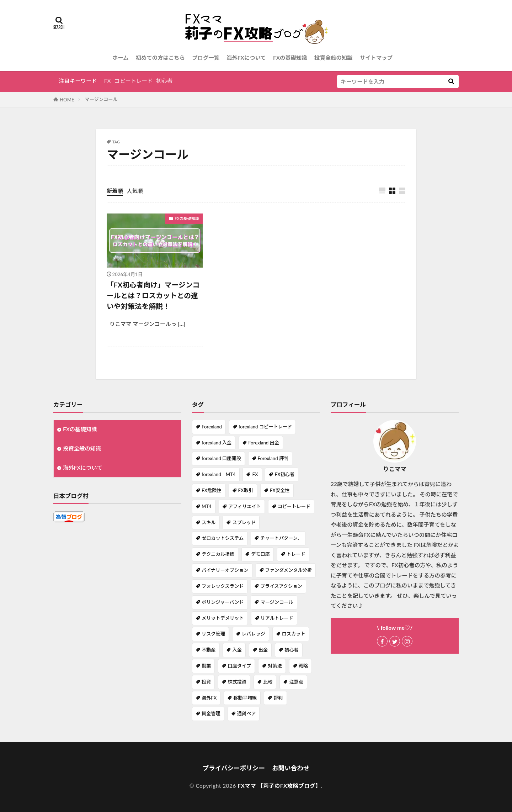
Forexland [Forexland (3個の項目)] (212, 427)
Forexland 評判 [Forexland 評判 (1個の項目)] (273, 458)
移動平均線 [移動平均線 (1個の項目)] (245, 698)
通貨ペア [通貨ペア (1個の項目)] (247, 713)
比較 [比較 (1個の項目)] (268, 682)
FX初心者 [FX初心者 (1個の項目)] (284, 474)
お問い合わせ (291, 768)
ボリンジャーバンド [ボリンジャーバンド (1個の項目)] (223, 602)
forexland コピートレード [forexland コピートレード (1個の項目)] (265, 427)
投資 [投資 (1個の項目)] (206, 682)
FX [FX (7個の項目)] (255, 474)
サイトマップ (376, 58)
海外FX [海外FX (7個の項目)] (209, 698)
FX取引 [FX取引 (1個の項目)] (246, 490)
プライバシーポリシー (234, 768)
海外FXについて (246, 58)
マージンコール (101, 99)
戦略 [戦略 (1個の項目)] (303, 666)
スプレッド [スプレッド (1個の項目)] (244, 522)
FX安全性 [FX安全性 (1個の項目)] (280, 490)
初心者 (164, 81)
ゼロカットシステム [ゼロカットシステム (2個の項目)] (223, 538)
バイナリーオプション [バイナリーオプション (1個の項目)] (225, 570)
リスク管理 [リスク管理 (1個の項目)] (213, 634)
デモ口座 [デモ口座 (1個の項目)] (260, 554)
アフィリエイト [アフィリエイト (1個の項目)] (245, 506)
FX (108, 81)
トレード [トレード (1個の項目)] (296, 554)
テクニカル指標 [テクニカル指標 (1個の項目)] (218, 554)
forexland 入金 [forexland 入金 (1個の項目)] (217, 443)
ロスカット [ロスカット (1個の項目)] (294, 634)
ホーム (121, 58)
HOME (67, 100)
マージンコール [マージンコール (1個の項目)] (277, 602)
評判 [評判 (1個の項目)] (278, 698)
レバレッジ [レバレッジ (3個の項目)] (254, 634)
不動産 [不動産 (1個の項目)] (209, 650)
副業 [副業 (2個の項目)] (206, 666)
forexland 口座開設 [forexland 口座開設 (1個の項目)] (221, 458)
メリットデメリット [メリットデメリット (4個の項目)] (223, 618)
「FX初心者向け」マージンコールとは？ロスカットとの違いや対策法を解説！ (153, 295)
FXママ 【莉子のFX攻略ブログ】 (279, 786)
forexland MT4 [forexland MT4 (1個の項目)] (219, 474)
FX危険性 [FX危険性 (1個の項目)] (212, 490)
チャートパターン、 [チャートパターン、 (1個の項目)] (281, 538)
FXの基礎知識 (290, 58)
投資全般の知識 (334, 58)
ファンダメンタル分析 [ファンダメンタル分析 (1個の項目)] (289, 570)
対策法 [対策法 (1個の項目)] (275, 666)
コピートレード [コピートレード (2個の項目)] (294, 506)
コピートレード (134, 81)
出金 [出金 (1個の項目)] (263, 650)
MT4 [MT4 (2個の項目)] (207, 506)
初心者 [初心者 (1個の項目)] (292, 650)
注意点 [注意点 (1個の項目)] (296, 682)
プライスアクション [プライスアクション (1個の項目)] (281, 586)
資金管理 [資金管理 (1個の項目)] (211, 713)
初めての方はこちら (161, 58)
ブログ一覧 (206, 58)
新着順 (115, 191)
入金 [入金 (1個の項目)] (237, 650)
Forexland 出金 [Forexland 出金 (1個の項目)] (264, 443)
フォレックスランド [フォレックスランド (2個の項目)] (223, 586)
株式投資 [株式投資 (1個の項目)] (237, 682)
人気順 (135, 191)
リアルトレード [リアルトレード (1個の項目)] (277, 618)
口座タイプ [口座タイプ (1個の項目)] (239, 666)
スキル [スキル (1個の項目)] (209, 522)
